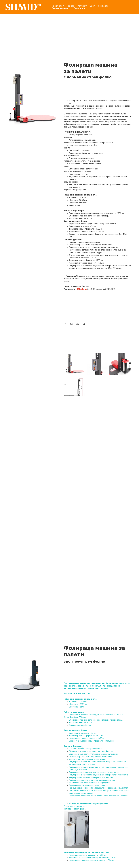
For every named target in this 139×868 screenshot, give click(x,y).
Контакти (103, 6)
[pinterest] (78, 324)
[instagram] (71, 324)
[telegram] (84, 324)
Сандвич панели (61, 8)
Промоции (79, 8)
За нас (71, 6)
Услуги (82, 6)
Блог (92, 6)
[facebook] (65, 324)
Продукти (58, 6)
